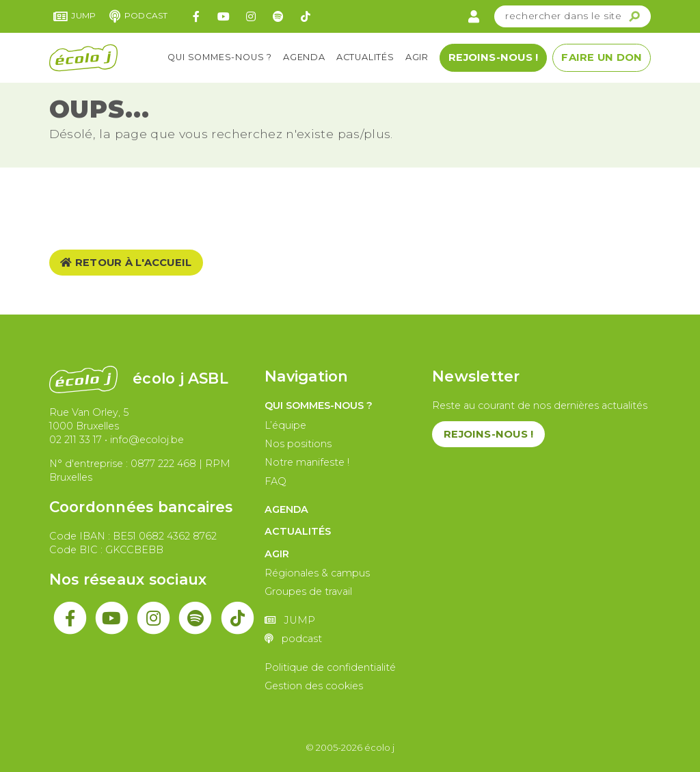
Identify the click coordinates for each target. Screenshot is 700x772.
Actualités (365, 57)
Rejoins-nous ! (493, 57)
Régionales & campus (317, 573)
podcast (138, 16)
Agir (417, 57)
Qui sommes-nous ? (220, 57)
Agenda (304, 57)
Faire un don (602, 57)
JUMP (75, 16)
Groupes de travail (308, 591)
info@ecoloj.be (147, 440)
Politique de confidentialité (330, 667)
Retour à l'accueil (126, 263)
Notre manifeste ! (307, 462)
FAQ (275, 481)
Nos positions (298, 444)
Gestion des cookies (314, 686)
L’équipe (285, 425)
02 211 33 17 (76, 440)
